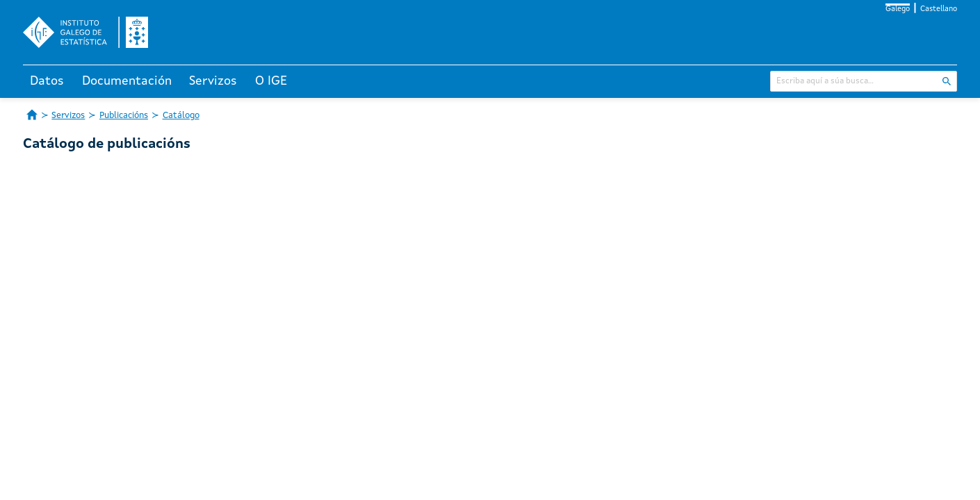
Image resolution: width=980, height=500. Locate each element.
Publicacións (124, 116)
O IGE (271, 81)
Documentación (127, 81)
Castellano (939, 9)
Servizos (213, 81)
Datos (47, 81)
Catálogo (181, 116)
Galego (898, 9)
